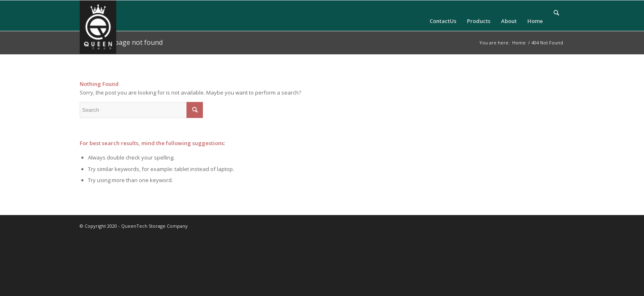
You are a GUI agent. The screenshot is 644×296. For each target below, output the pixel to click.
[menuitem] (443, 16)
